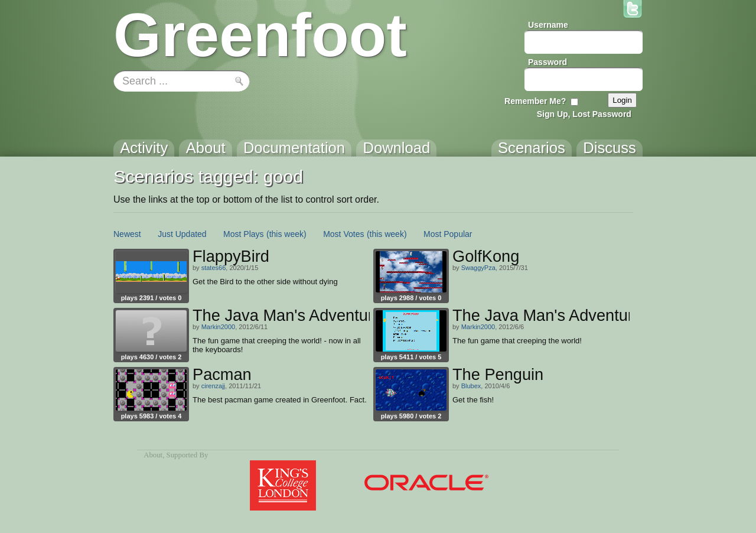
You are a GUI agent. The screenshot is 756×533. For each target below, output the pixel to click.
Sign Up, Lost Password (584, 114)
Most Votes (343, 234)
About (153, 455)
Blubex (471, 386)
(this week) (286, 234)
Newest (127, 234)
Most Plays (243, 234)
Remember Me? (535, 101)
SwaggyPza (478, 268)
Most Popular (448, 234)
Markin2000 (218, 327)
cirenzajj (213, 386)
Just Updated (182, 234)
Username (548, 25)
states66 (214, 268)
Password (548, 62)
